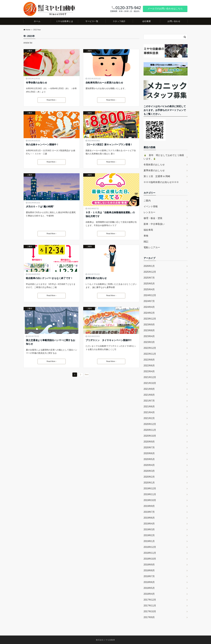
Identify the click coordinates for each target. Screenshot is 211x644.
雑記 (146, 242)
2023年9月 (149, 325)
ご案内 (29, 51)
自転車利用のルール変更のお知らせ (104, 83)
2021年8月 (149, 395)
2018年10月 (150, 559)
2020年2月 (149, 477)
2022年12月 (150, 348)
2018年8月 (149, 570)
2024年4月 (149, 307)
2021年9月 (149, 389)
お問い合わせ (174, 21)
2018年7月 (149, 576)
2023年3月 (149, 342)
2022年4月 (149, 371)
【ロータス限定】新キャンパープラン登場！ (109, 145)
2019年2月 (149, 535)
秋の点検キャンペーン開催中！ (42, 145)
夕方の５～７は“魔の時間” (40, 207)
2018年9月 (149, 565)
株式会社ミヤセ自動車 (105, 640)
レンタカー (149, 212)
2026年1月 (149, 266)
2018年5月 (149, 588)
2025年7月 (149, 278)
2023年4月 (149, 336)
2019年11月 (150, 494)
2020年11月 (150, 430)
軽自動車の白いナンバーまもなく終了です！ (49, 278)
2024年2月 (149, 313)
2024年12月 (150, 295)
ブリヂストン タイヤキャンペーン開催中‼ (109, 340)
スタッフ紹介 (119, 21)
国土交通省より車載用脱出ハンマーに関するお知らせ (51, 342)
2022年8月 (149, 360)
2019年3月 (149, 529)
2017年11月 (150, 606)
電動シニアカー (152, 247)
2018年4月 (149, 594)
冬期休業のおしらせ (154, 165)
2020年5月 (149, 459)
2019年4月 (149, 524)
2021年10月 (150, 383)
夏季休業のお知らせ (96, 278)
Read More (52, 100)
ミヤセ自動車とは (64, 21)
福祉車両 (148, 230)
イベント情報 (151, 206)
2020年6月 (149, 453)
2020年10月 (150, 436)
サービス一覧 (92, 21)
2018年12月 (150, 547)
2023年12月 (150, 319)
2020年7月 (149, 448)
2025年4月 (149, 289)
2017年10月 (150, 611)
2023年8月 (149, 330)
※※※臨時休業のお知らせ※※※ (161, 182)
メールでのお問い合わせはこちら (165, 9)
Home (27, 30)
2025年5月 (149, 284)
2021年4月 (149, 412)
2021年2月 (149, 418)
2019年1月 (149, 541)
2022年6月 (149, 366)
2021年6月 (149, 407)
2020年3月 (149, 471)
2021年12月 (150, 377)
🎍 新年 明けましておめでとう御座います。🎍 (164, 157)
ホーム (37, 21)
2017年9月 (149, 617)
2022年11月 (150, 354)
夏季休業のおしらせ (154, 170)
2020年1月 (149, 483)
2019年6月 (149, 518)
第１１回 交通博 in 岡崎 (157, 176)
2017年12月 (150, 600)
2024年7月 (149, 301)
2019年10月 (150, 500)
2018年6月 (149, 582)
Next (87, 375)
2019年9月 (149, 506)
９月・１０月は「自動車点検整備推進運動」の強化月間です (110, 214)
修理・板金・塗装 (153, 218)
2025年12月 (150, 272)
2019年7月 (149, 512)
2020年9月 (149, 442)
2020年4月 (149, 465)
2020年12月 (150, 424)
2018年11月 (150, 553)
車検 (146, 236)
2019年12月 (150, 488)
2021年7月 (149, 401)
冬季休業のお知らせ (36, 83)
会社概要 (147, 21)
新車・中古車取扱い (154, 224)
